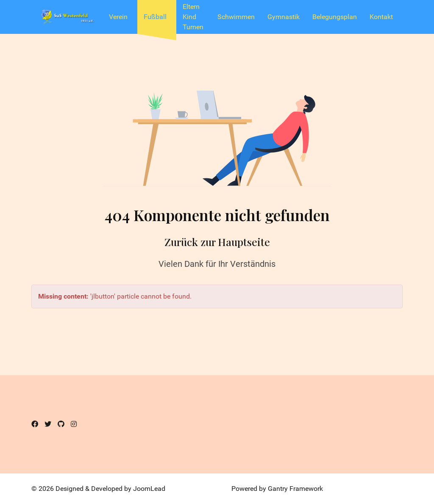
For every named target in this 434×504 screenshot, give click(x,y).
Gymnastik (284, 17)
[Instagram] (74, 424)
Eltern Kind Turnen (193, 17)
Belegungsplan (335, 17)
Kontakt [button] (381, 17)
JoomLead (149, 489)
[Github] (61, 424)
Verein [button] (118, 17)
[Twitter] (48, 424)
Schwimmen (236, 17)
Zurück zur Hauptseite (217, 242)
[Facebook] (35, 424)
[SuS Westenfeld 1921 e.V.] (67, 17)
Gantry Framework (295, 489)
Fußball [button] (155, 17)
